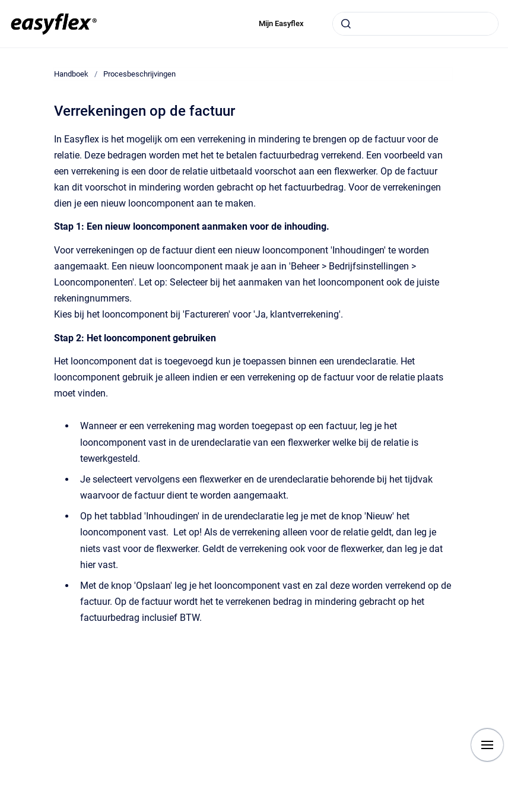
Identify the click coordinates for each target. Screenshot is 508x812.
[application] (505, 809)
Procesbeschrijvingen (139, 74)
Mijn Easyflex (281, 23)
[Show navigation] (487, 745)
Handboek (71, 74)
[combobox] (415, 24)
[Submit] (346, 24)
